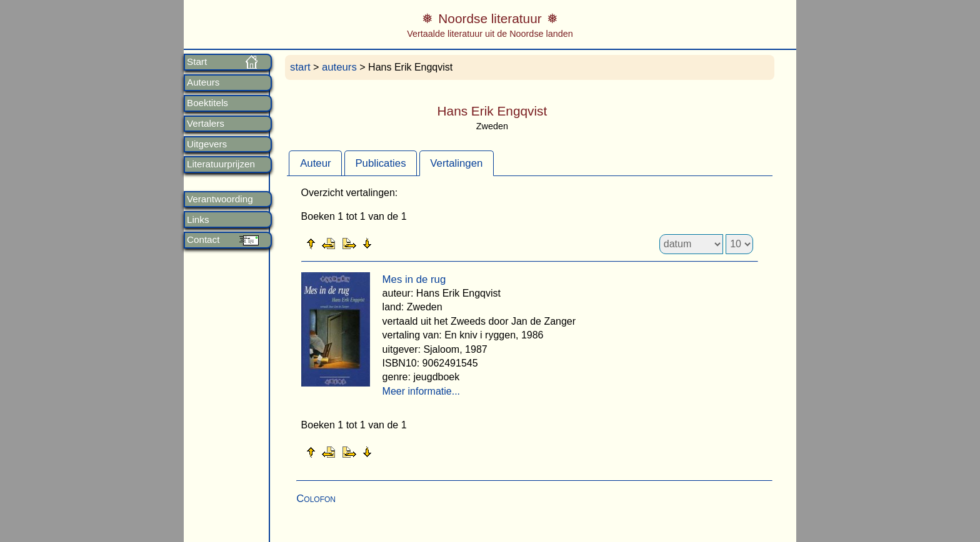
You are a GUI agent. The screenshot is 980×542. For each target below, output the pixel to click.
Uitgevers (207, 144)
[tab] (315, 163)
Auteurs (203, 82)
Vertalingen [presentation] (456, 163)
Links (198, 220)
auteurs (339, 67)
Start (197, 62)
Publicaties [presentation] (380, 163)
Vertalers (206, 124)
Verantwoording (220, 199)
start (300, 67)
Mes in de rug (414, 279)
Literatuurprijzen (221, 164)
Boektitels (207, 103)
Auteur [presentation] (315, 163)
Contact (203, 240)
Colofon (316, 499)
